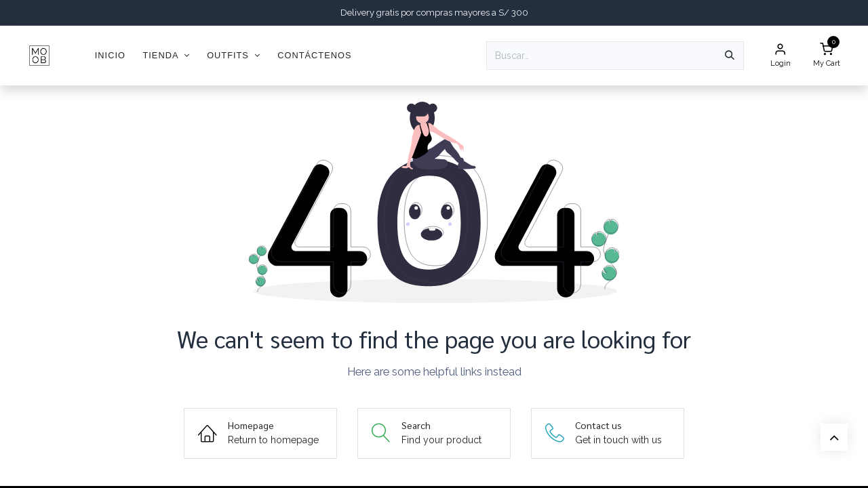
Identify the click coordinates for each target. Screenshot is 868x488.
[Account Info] (781, 56)
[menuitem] (110, 55)
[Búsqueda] (730, 56)
